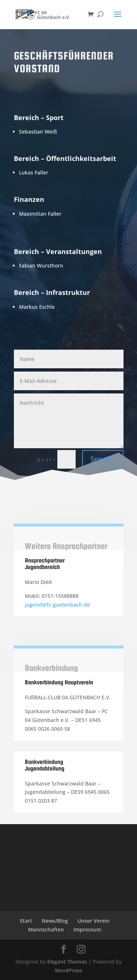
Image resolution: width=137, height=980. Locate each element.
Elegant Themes (67, 962)
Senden (103, 459)
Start (26, 921)
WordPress (68, 970)
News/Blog (55, 921)
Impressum (87, 929)
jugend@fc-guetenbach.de (57, 605)
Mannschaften (46, 929)
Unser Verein (94, 921)
